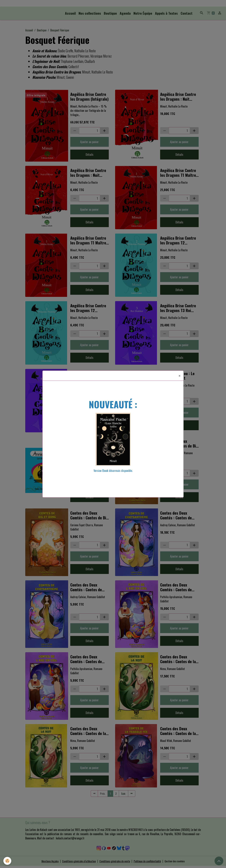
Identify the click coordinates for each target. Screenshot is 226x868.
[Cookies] (8, 861)
